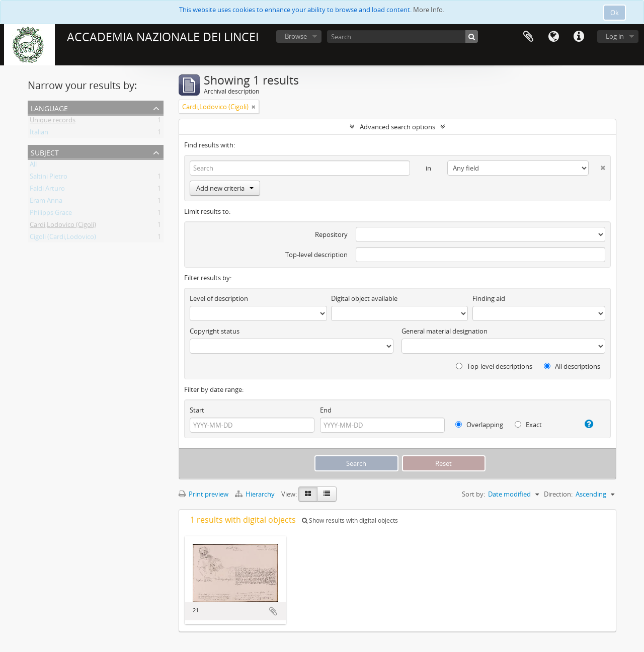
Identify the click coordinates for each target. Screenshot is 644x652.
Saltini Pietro (49, 178)
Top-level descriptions (494, 366)
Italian (39, 134)
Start (197, 410)
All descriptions (572, 366)
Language (553, 37)
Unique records (53, 122)
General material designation (445, 331)
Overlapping (479, 425)
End (326, 410)
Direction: (558, 494)
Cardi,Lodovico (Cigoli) (63, 226)
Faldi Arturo (47, 190)
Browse (296, 36)
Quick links (579, 37)
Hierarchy (256, 494)
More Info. (429, 10)
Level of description (219, 298)
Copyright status (215, 331)
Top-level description (316, 255)
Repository (331, 234)
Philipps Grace (51, 214)
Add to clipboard (273, 611)
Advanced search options (397, 127)
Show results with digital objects (350, 520)
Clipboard (528, 37)
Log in (615, 36)
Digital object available (364, 298)
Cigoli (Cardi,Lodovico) (63, 238)
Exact (528, 425)
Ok (615, 13)
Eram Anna (46, 202)
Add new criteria (225, 188)
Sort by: (473, 494)
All (33, 166)
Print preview (204, 494)
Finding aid (489, 298)
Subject (45, 152)
